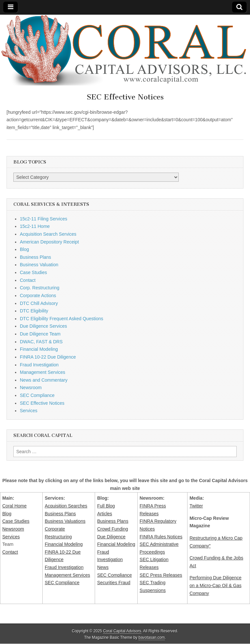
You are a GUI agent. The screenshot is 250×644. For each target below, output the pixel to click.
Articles (104, 514)
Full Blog (106, 506)
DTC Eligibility (34, 311)
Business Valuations (65, 521)
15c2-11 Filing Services (44, 219)
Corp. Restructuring (40, 288)
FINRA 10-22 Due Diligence (48, 357)
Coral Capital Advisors (122, 631)
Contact (28, 280)
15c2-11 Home (35, 226)
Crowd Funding (112, 529)
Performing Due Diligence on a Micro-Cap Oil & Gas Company (215, 585)
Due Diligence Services (43, 326)
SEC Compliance (37, 395)
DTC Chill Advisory (39, 303)
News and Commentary (44, 380)
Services (29, 411)
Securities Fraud (114, 583)
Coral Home (14, 506)
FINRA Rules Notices (161, 537)
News (103, 567)
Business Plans (35, 257)
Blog (24, 249)
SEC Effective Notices (42, 403)
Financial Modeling (39, 349)
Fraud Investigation (39, 365)
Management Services (42, 372)
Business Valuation (39, 265)
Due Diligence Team (40, 334)
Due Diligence (111, 537)
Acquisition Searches (66, 506)
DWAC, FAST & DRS (41, 342)
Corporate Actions (38, 296)
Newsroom (31, 388)
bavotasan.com (152, 637)
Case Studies (33, 272)
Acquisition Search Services (48, 234)
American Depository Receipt (49, 242)
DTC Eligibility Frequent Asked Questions (62, 319)
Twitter (196, 506)
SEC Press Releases (161, 575)
